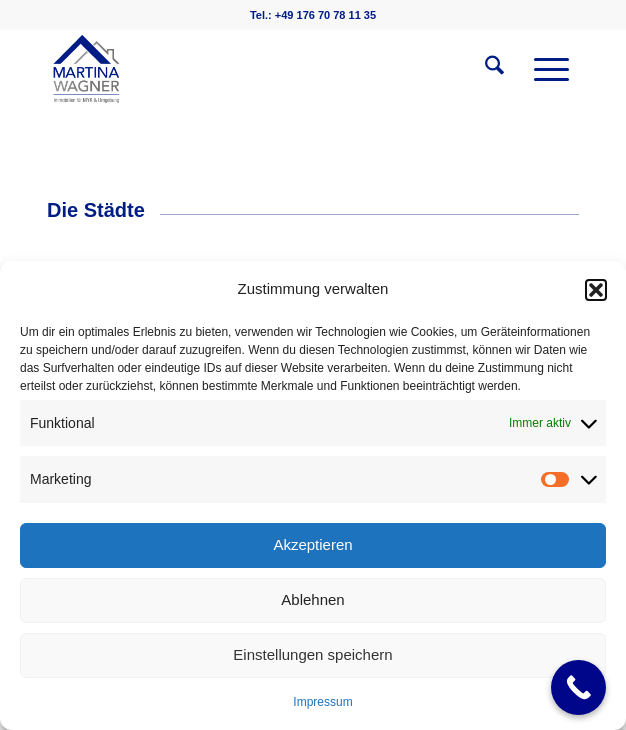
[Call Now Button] (578, 687)
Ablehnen (312, 599)
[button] (596, 290)
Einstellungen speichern (312, 654)
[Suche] (484, 69)
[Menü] (541, 69)
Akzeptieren (312, 544)
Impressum (322, 702)
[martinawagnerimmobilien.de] (260, 69)
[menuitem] (484, 69)
